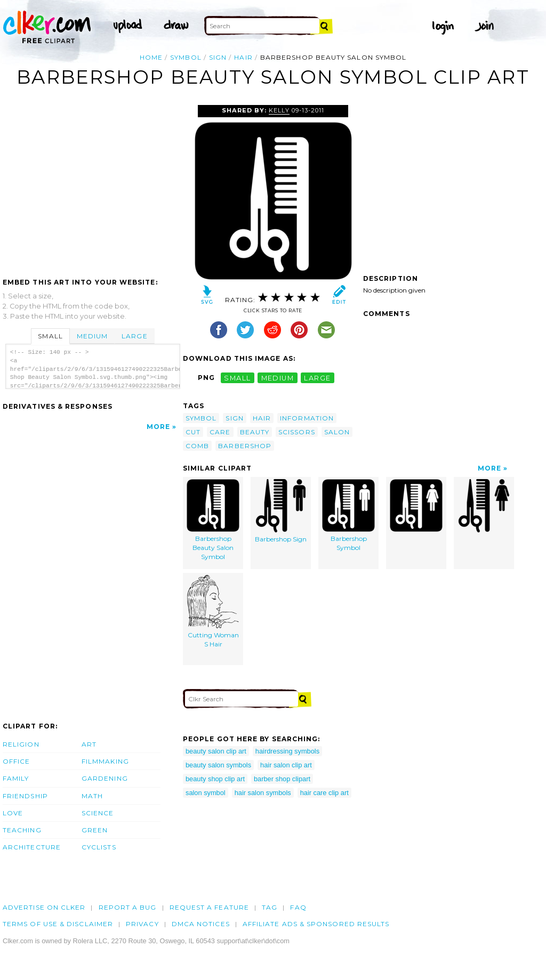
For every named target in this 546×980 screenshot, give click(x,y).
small (237, 378)
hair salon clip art (286, 765)
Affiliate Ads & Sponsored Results (316, 924)
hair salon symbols (263, 793)
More (158, 427)
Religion (21, 744)
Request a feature (209, 907)
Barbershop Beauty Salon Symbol (213, 520)
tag (270, 907)
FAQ (298, 907)
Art (89, 744)
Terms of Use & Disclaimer (58, 924)
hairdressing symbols (287, 751)
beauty (255, 432)
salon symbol (206, 793)
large (317, 378)
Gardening (105, 778)
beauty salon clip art (216, 751)
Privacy (142, 924)
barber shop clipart (282, 779)
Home (151, 57)
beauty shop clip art (215, 779)
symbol (186, 57)
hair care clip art (324, 793)
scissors (297, 432)
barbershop (245, 446)
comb (197, 446)
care (220, 432)
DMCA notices (201, 924)
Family (16, 778)
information (307, 418)
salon (337, 432)
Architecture (32, 847)
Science (98, 813)
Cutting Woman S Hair (213, 612)
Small (50, 336)
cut (193, 432)
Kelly (279, 110)
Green (95, 830)
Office (16, 761)
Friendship (25, 796)
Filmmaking (105, 761)
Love (13, 813)
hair (243, 57)
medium (278, 378)
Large (134, 336)
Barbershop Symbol (348, 515)
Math (92, 796)
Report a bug (128, 907)
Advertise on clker (44, 907)
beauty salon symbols (218, 765)
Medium (92, 336)
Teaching (22, 830)
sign (218, 57)
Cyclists (99, 847)
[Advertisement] (92, 185)
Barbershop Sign (281, 511)
